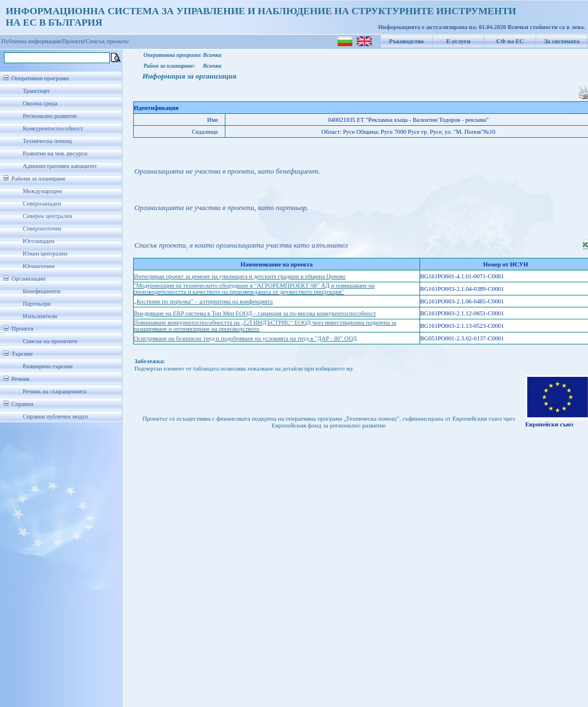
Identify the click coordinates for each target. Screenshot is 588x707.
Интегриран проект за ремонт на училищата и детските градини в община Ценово (240, 276)
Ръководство (407, 41)
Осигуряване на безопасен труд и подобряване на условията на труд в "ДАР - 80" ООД (245, 338)
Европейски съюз (549, 424)
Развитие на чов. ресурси (55, 153)
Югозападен (38, 241)
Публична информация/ (32, 41)
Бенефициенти (42, 291)
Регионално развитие (50, 116)
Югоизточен (39, 266)
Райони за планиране (38, 178)
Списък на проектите (50, 341)
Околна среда (40, 103)
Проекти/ (74, 41)
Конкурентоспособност (53, 128)
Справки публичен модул (55, 416)
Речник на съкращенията (55, 391)
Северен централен (48, 216)
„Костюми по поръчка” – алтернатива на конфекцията (203, 301)
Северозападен (42, 204)
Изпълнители (40, 316)
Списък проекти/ (108, 41)
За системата (562, 41)
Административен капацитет (60, 166)
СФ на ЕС (510, 41)
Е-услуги (459, 41)
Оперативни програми (40, 78)
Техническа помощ (47, 141)
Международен (42, 191)
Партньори (37, 304)
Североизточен (42, 229)
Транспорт (36, 91)
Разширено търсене (48, 366)
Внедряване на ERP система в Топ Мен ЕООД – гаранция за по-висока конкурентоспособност (255, 313)
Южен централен (45, 254)
